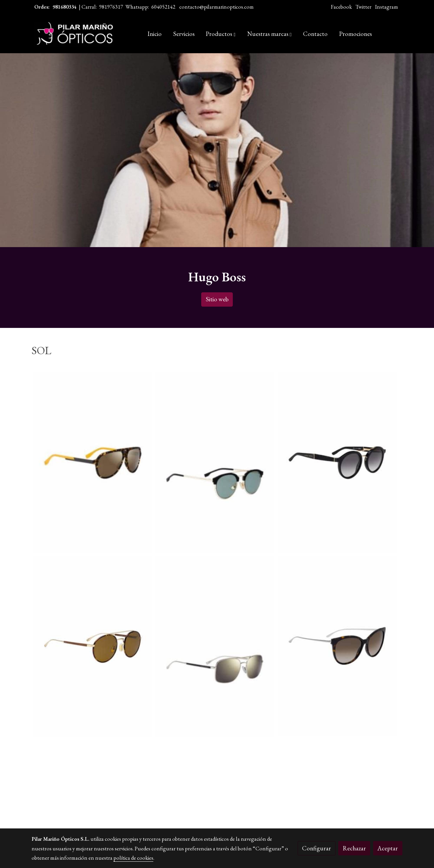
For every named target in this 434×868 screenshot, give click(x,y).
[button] (221, 34)
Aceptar (388, 848)
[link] (74, 34)
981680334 (65, 7)
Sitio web (217, 299)
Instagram (387, 7)
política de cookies (133, 858)
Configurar (316, 848)
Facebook (341, 7)
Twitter (363, 7)
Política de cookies (193, 826)
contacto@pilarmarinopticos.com (217, 7)
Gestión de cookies (238, 826)
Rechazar (354, 848)
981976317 (111, 7)
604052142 (163, 7)
